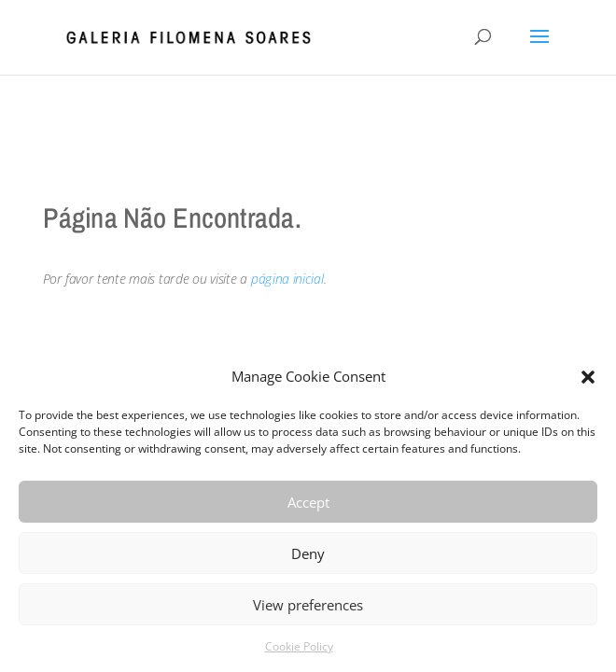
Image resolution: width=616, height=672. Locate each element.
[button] (588, 377)
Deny (308, 553)
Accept (308, 502)
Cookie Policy (299, 646)
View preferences (308, 605)
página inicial (287, 279)
